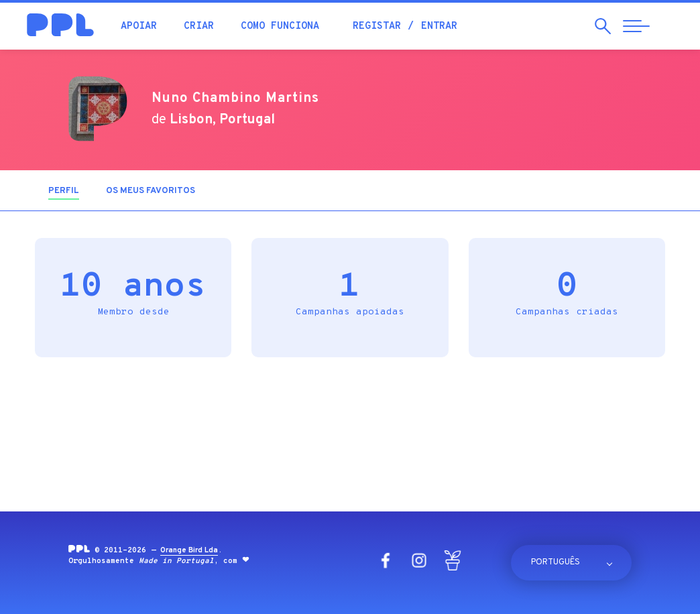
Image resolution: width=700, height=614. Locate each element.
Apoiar (139, 26)
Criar (199, 26)
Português (556, 562)
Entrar (439, 26)
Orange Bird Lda (189, 550)
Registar (377, 26)
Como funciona (280, 26)
